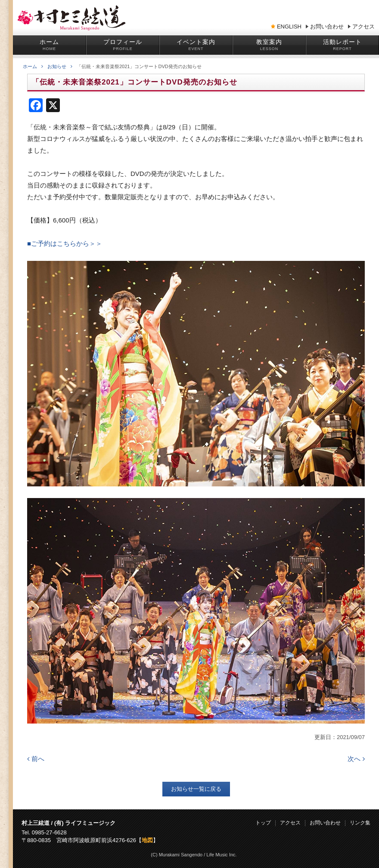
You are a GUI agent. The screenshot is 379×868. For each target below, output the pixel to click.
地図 (147, 840)
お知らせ (60, 66)
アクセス (363, 27)
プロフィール (123, 42)
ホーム (49, 42)
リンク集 (360, 823)
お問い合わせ (327, 27)
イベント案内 (196, 42)
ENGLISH (289, 27)
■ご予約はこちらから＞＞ (65, 243)
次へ (356, 759)
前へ (36, 759)
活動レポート (342, 42)
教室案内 (269, 42)
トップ (263, 823)
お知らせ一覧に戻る (196, 789)
